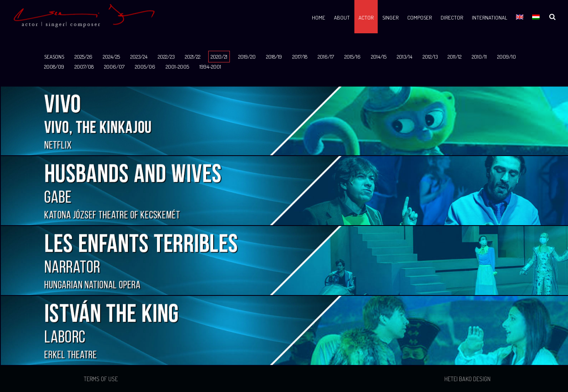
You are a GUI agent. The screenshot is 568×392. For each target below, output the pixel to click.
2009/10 (507, 57)
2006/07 (114, 67)
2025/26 (83, 57)
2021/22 (193, 57)
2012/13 (430, 57)
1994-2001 (210, 67)
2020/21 (219, 57)
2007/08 (84, 67)
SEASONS (54, 57)
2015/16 (353, 57)
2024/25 (111, 57)
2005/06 (145, 67)
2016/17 (326, 57)
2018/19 (274, 57)
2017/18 (300, 57)
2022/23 (166, 57)
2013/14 (405, 57)
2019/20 (247, 57)
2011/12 (455, 57)
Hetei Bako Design (467, 379)
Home (319, 17)
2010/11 (479, 57)
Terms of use (101, 379)
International (490, 17)
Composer (420, 17)
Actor (366, 17)
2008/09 (54, 67)
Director (452, 17)
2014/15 (379, 57)
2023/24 (139, 57)
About (342, 17)
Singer (390, 17)
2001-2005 (177, 67)
